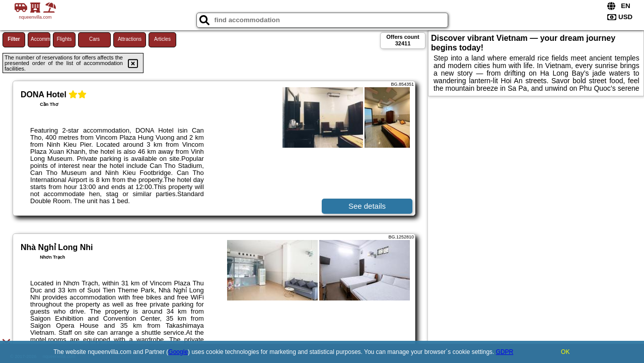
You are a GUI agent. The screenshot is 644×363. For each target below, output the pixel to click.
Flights (64, 39)
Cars (94, 39)
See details (367, 206)
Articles (162, 39)
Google (178, 352)
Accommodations (41, 39)
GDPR (505, 352)
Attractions (130, 39)
